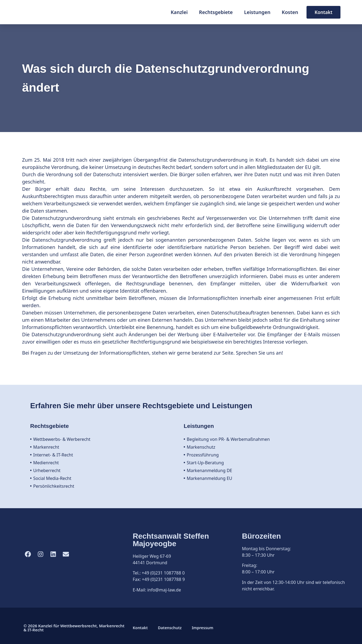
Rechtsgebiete (216, 12)
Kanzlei (179, 12)
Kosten (290, 12)
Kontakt (141, 628)
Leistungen (257, 12)
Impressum (206, 628)
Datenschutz (172, 628)
